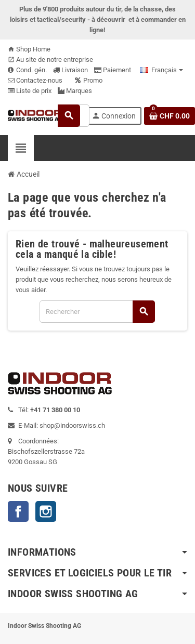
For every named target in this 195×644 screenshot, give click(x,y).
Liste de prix (30, 91)
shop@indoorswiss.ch (72, 425)
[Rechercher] (97, 312)
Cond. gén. (27, 70)
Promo (89, 80)
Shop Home (29, 49)
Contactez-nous (35, 80)
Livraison (70, 70)
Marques (75, 91)
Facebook (18, 511)
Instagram (46, 511)
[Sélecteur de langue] (161, 70)
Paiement (113, 70)
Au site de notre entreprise (50, 60)
